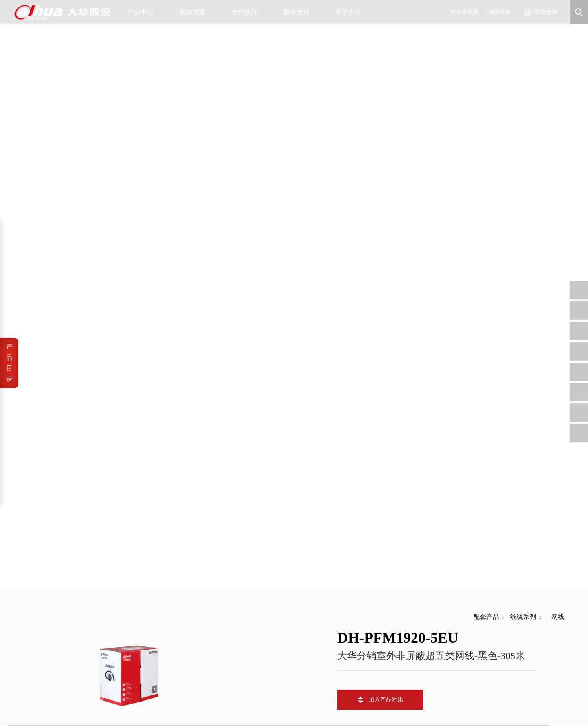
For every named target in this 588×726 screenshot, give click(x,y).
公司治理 (213, 640)
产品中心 (144, 12)
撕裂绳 (51, 329)
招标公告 (258, 649)
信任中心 (303, 630)
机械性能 (54, 409)
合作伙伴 (248, 12)
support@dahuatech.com (364, 640)
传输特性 (54, 393)
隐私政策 (61, 706)
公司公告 (213, 630)
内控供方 (258, 659)
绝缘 (47, 313)
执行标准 (54, 440)
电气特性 (54, 377)
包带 (47, 345)
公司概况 (168, 630)
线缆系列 (521, 39)
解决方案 (195, 12)
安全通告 (303, 640)
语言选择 (546, 12)
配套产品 (486, 39)
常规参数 (54, 424)
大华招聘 (168, 649)
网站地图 (87, 706)
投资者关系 (464, 12)
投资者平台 (215, 659)
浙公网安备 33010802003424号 (154, 696)
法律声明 (34, 706)
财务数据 (213, 649)
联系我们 (168, 659)
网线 (555, 39)
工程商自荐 (260, 640)
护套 (47, 361)
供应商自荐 (260, 630)
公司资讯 (168, 640)
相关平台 (500, 12)
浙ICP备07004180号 (81, 696)
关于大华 (351, 12)
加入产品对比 (386, 121)
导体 (47, 297)
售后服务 (303, 649)
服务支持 (300, 12)
